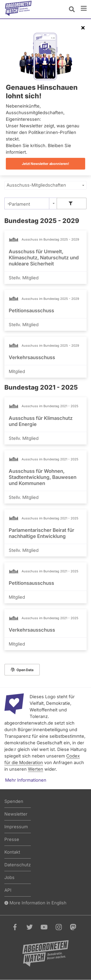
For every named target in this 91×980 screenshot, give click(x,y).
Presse (12, 839)
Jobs (9, 877)
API (8, 890)
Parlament (20, 204)
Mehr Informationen (26, 780)
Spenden (14, 801)
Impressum (16, 827)
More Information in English (35, 903)
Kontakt (12, 852)
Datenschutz (18, 865)
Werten (36, 769)
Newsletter (16, 814)
